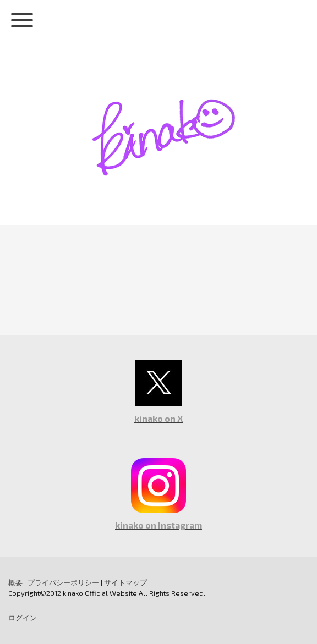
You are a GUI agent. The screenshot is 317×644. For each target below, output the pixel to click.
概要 (15, 582)
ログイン (23, 618)
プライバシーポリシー (63, 582)
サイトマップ (125, 582)
